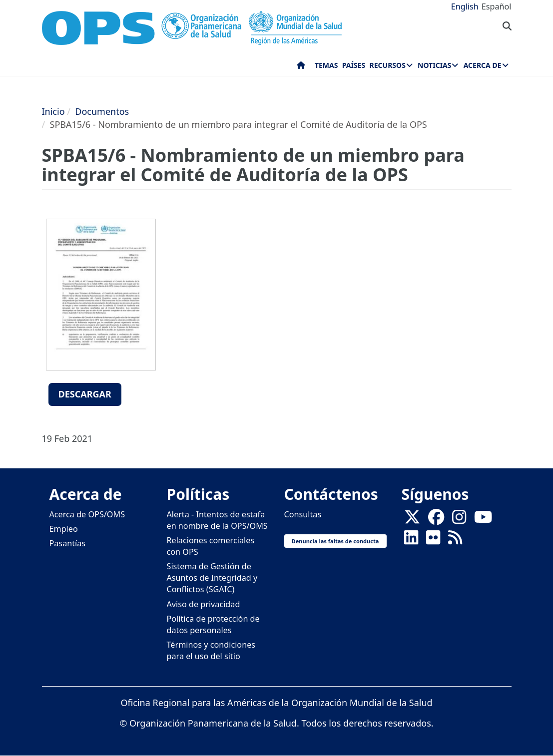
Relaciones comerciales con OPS (211, 546)
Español (497, 6)
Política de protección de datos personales (213, 624)
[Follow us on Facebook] (436, 520)
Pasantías (68, 543)
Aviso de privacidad (204, 604)
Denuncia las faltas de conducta (335, 541)
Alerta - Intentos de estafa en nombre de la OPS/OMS (217, 520)
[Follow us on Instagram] (459, 520)
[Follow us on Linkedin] (411, 540)
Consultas (303, 514)
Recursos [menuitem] (388, 65)
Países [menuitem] (354, 65)
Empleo (64, 529)
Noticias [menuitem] (434, 65)
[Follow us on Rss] (455, 540)
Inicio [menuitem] (301, 67)
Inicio (53, 111)
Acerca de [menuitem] (483, 65)
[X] (412, 520)
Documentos (102, 111)
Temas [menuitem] (326, 65)
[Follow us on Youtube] (483, 520)
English (465, 6)
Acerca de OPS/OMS (87, 514)
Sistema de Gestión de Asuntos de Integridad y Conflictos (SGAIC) (212, 578)
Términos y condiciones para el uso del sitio (211, 650)
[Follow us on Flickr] (433, 540)
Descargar (85, 394)
